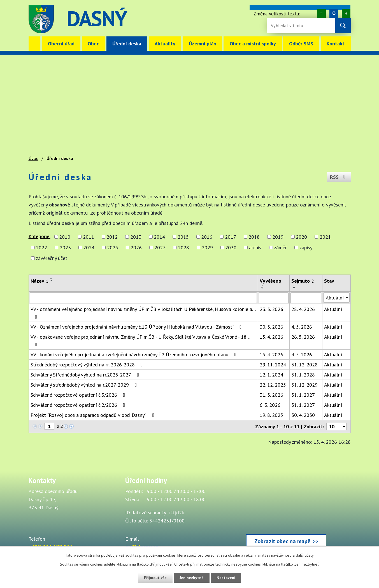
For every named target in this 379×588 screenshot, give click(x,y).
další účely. (305, 555)
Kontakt (336, 44)
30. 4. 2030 (303, 415)
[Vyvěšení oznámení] (274, 298)
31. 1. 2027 (303, 395)
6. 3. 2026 (270, 405)
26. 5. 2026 (303, 337)
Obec (93, 44)
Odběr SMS (301, 44)
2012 (112, 237)
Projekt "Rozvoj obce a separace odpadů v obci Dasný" (93, 415)
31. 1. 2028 (303, 375)
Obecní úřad (61, 44)
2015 (183, 237)
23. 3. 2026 (271, 309)
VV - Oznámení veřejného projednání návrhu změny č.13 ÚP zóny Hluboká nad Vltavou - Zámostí (137, 327)
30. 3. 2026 (271, 327)
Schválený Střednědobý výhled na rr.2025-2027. (86, 375)
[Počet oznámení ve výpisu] (336, 427)
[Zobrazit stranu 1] (49, 426)
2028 (183, 247)
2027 (160, 247)
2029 (207, 247)
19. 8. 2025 (271, 415)
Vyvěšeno (270, 281)
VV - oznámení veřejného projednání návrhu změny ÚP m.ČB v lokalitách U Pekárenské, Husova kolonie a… (143, 313)
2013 (136, 237)
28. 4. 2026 (303, 309)
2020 (301, 237)
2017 (231, 237)
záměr (280, 247)
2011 (89, 237)
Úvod (35, 44)
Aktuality (165, 44)
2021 (325, 237)
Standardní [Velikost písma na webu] (334, 13)
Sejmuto (303, 281)
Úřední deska (127, 44)
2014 (159, 237)
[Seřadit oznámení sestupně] (52, 280)
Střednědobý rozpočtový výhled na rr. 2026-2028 (88, 365)
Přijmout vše (155, 578)
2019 (278, 237)
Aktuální (333, 309)
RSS (339, 177)
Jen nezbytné (192, 578)
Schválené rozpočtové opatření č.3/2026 (79, 395)
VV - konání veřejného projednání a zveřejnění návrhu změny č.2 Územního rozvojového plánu (135, 355)
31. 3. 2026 (271, 395)
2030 (231, 247)
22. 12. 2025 (273, 385)
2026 (136, 247)
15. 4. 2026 (271, 337)
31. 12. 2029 (304, 385)
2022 (41, 247)
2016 (207, 237)
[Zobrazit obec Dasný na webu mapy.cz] (286, 513)
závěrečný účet (52, 258)
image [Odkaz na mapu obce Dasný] (224, 19)
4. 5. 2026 (302, 327)
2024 (89, 247)
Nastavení (226, 578)
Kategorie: (39, 236)
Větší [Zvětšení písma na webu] (346, 13)
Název (39, 281)
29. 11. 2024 (273, 365)
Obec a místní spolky (253, 44)
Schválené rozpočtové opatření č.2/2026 (79, 405)
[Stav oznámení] (336, 298)
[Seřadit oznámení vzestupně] (52, 278)
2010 (65, 237)
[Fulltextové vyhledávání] (289, 26)
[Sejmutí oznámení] (306, 298)
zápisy (306, 247)
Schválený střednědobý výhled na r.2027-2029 (85, 385)
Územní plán (203, 44)
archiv (255, 247)
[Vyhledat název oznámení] (143, 298)
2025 (113, 247)
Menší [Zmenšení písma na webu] (321, 13)
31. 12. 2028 (304, 365)
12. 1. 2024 (271, 375)
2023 (65, 247)
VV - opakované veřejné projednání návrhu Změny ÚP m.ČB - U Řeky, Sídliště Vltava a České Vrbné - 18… (140, 340)
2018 (254, 237)
